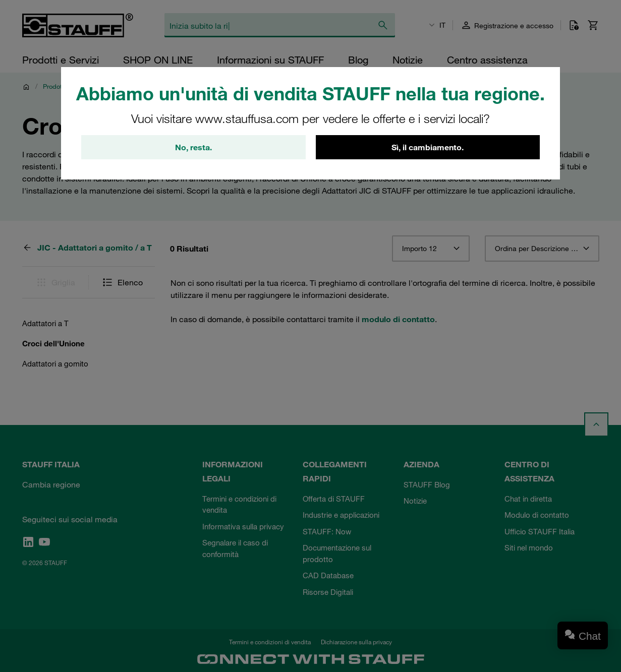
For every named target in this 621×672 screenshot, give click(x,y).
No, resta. (193, 147)
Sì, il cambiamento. (428, 147)
